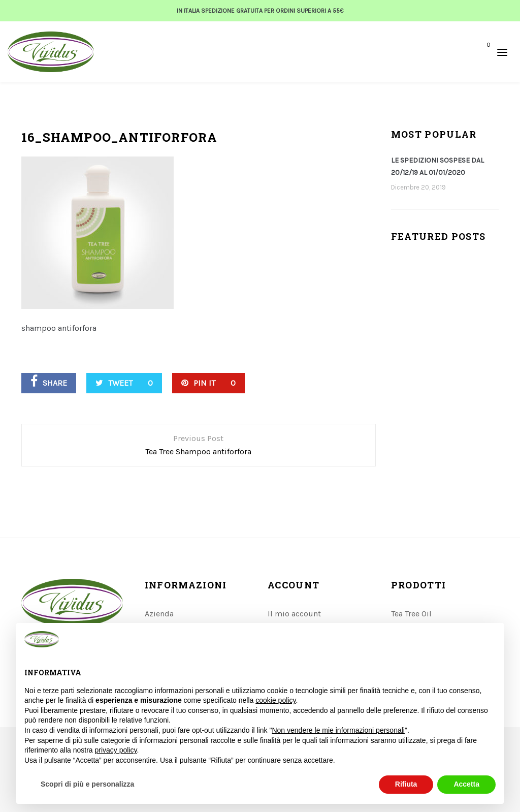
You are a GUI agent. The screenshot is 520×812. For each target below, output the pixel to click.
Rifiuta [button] (406, 784)
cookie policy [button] (275, 700)
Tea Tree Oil (411, 614)
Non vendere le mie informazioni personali (338, 730)
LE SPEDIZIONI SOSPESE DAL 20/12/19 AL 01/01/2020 (437, 166)
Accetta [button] (466, 784)
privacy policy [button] (116, 750)
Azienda (159, 614)
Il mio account (294, 614)
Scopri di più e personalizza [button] (87, 784)
